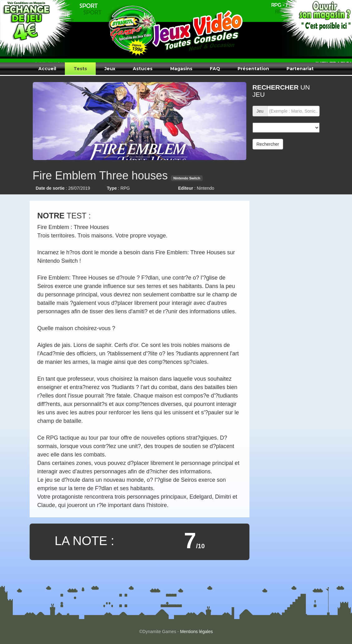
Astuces (143, 69)
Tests (80, 69)
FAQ (215, 69)
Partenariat (300, 69)
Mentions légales (196, 632)
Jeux (110, 69)
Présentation (253, 69)
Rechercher (268, 144)
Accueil (47, 69)
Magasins (181, 69)
